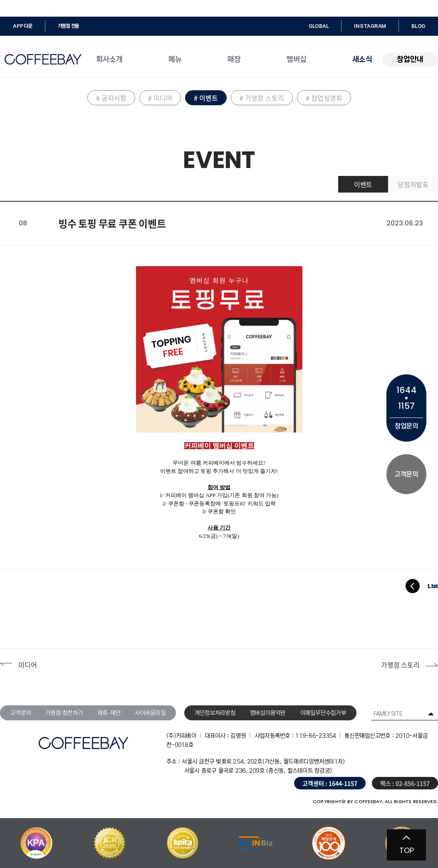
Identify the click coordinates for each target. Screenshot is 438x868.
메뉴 (175, 59)
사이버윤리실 (150, 713)
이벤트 (363, 184)
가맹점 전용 (69, 26)
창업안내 (410, 59)
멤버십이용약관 (268, 713)
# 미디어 (160, 98)
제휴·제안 (109, 713)
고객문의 (21, 713)
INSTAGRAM (370, 26)
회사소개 (109, 59)
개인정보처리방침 (215, 713)
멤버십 (297, 59)
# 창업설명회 (324, 98)
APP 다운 (23, 26)
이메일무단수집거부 (323, 713)
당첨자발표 (413, 184)
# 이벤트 (206, 98)
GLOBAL (319, 26)
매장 (234, 59)
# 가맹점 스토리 (262, 98)
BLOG (418, 26)
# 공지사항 (111, 98)
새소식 (362, 59)
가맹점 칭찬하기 (64, 713)
